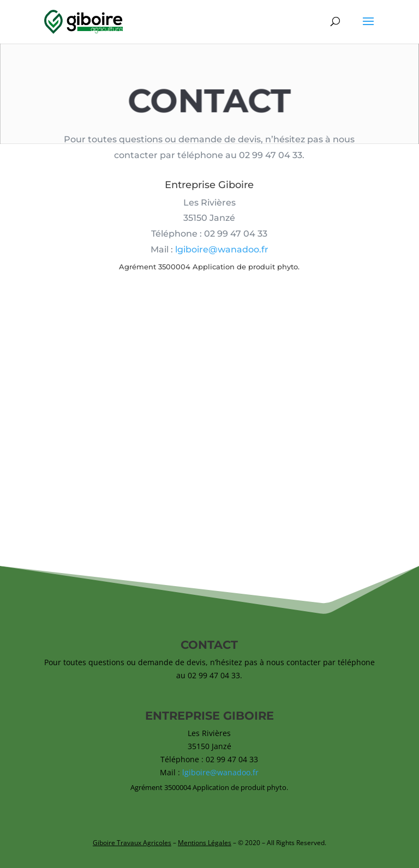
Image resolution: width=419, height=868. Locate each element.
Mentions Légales (205, 843)
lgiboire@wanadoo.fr (222, 252)
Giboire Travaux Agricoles (132, 843)
